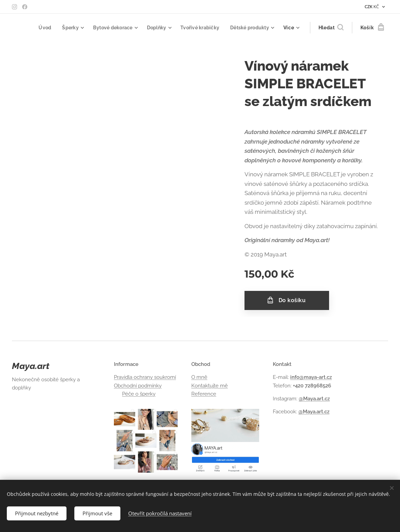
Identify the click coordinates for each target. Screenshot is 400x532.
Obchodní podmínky (138, 385)
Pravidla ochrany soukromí (145, 377)
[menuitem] (38, 28)
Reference (204, 394)
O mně (199, 377)
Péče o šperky (139, 394)
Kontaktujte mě (210, 385)
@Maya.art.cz (314, 399)
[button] (331, 28)
